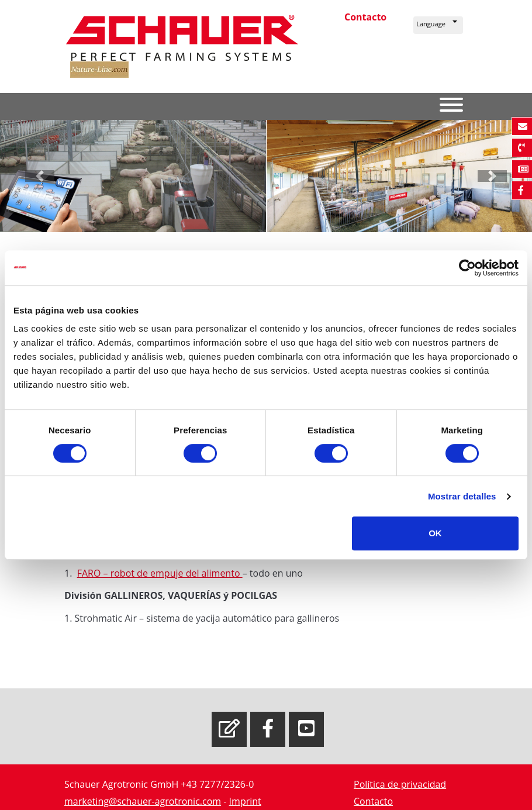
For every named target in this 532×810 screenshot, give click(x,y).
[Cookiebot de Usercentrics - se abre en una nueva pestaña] (467, 268)
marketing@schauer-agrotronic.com (143, 801)
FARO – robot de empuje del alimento (160, 573)
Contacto (365, 17)
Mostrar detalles (462, 496)
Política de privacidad (400, 784)
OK (435, 533)
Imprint (245, 801)
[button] (438, 25)
